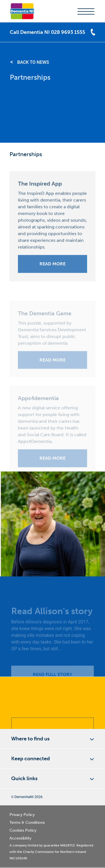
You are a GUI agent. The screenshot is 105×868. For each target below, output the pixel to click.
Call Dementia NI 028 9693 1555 (47, 32)
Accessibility (20, 838)
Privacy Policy (22, 815)
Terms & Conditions (27, 823)
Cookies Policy (23, 830)
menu (86, 11)
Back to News (33, 62)
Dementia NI (22, 11)
